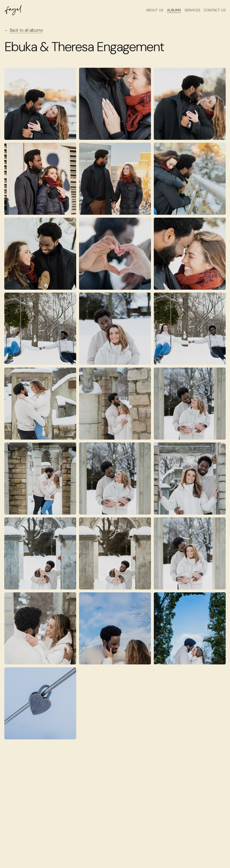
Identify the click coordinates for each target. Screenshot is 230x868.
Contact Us (215, 10)
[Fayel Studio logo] (13, 10)
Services (192, 10)
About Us (155, 10)
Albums (174, 10)
